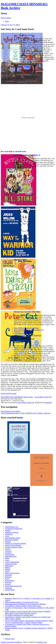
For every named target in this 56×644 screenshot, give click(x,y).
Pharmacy (8, 577)
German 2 (8, 551)
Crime (7, 536)
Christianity (9, 534)
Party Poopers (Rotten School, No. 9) (27, 155)
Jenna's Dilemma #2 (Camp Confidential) (28, 335)
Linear (7, 560)
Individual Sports (11, 556)
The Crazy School (20, 259)
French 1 (8, 549)
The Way (17, 207)
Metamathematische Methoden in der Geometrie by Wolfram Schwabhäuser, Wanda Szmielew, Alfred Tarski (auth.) (25, 605)
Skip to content (6, 18)
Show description (25, 66)
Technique (8, 588)
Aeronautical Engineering (14, 529)
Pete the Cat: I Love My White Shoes (27, 312)
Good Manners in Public (22, 334)
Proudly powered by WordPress (11, 642)
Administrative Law (12, 527)
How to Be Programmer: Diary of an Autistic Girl (29, 330)
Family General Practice (13, 545)
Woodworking (10, 590)
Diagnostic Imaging (12, 540)
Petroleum (8, 575)
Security (8, 584)
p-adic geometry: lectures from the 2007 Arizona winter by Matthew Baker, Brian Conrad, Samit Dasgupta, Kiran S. (28, 612)
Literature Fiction (11, 564)
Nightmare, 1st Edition (21, 332)
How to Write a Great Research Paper (26, 328)
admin (18, 25)
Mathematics (9, 566)
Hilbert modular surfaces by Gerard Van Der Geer (22, 602)
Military (8, 568)
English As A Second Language (16, 543)
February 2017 (10, 639)
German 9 (8, 553)
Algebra (8, 530)
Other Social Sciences (12, 573)
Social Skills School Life (26, 403)
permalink (48, 403)
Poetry (7, 579)
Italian (7, 558)
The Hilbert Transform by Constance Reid (19, 615)
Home (7, 21)
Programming (10, 581)
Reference (8, 582)
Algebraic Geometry (12, 532)
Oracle (7, 571)
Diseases (8, 542)
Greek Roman (10, 555)
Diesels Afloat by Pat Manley (11, 411)
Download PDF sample (9, 393)
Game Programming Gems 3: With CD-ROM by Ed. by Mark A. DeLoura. (26, 413)
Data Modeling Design (13, 538)
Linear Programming (12, 562)
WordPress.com (41, 642)
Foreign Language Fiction (14, 547)
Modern (8, 569)
